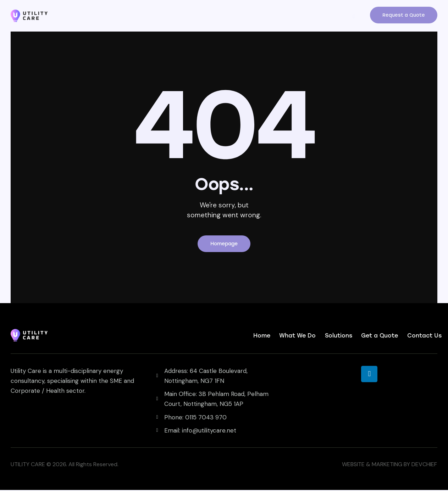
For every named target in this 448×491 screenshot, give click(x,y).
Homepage (224, 244)
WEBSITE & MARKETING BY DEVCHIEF (389, 465)
